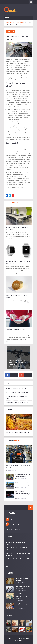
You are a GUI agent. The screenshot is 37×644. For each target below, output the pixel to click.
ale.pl (7, 185)
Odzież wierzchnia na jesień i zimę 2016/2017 (18, 433)
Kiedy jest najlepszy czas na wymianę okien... (17, 392)
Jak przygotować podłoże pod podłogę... (16, 388)
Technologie (10, 32)
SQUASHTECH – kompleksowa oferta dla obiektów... (22, 596)
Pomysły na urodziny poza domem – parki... (17, 402)
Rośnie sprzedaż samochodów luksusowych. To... (23, 494)
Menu (8, 18)
